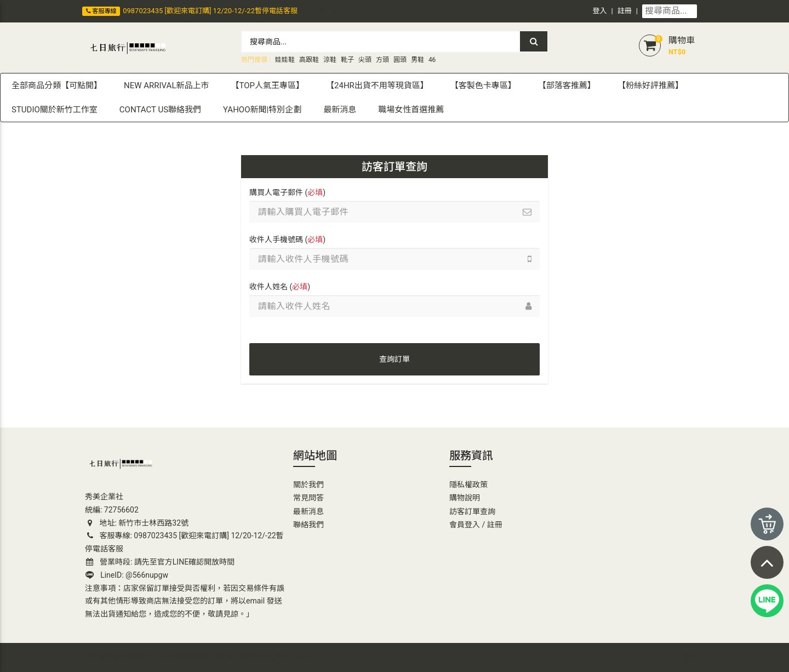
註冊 (625, 11)
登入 (600, 11)
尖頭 (365, 60)
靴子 (347, 60)
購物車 (682, 40)
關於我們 (308, 485)
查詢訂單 (395, 359)
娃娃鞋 (285, 60)
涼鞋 (330, 60)
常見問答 (308, 498)
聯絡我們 (308, 525)
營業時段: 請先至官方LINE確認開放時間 (160, 562)
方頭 (382, 60)
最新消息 (308, 511)
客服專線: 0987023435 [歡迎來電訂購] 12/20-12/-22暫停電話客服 (184, 542)
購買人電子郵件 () (287, 192)
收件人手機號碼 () (287, 240)
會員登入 (465, 525)
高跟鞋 (309, 60)
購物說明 (465, 498)
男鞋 (418, 60)
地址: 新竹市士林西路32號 (137, 523)
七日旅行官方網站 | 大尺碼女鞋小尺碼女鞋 (154, 657)
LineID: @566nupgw (127, 575)
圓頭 (400, 60)
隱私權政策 (468, 485)
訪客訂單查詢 (472, 511)
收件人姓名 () (280, 287)
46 (432, 60)
